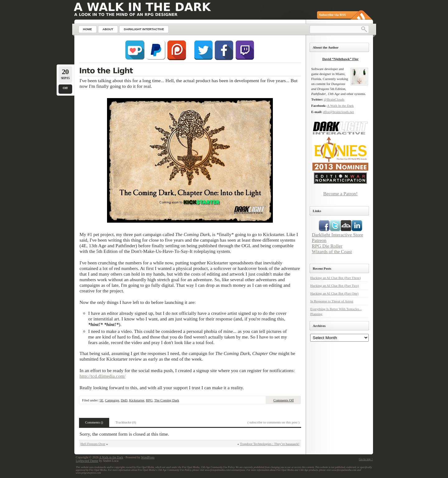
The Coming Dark (167, 400)
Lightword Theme (87, 461)
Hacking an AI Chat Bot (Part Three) (335, 278)
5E (101, 400)
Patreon (319, 240)
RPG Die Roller (327, 246)
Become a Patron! (340, 194)
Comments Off (284, 400)
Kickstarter (137, 400)
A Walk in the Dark (111, 457)
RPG (149, 400)
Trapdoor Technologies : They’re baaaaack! (270, 444)
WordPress (148, 457)
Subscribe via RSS (333, 15)
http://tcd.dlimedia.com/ (103, 376)
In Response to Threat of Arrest (332, 301)
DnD (124, 400)
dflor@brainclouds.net (338, 112)
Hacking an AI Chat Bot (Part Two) (334, 286)
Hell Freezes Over (93, 444)
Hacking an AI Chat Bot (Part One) (334, 293)
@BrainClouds (334, 99)
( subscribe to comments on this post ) (273, 422)
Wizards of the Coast (332, 251)
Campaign (112, 400)
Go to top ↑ (366, 459)
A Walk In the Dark (340, 106)
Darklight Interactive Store (337, 235)
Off (65, 88)
